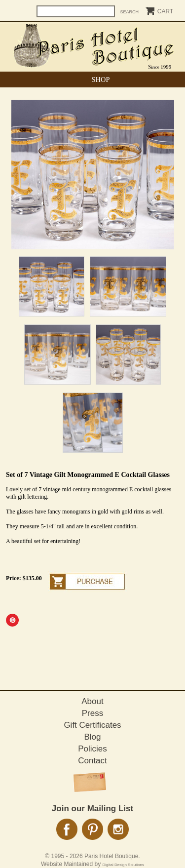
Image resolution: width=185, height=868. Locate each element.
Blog (92, 737)
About (92, 701)
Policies (92, 749)
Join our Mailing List (92, 809)
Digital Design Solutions (124, 865)
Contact (92, 761)
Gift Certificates (92, 725)
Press (92, 713)
